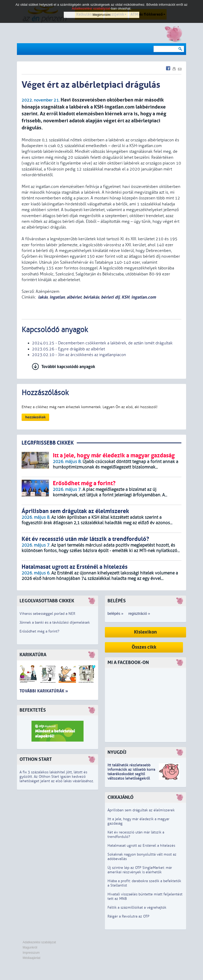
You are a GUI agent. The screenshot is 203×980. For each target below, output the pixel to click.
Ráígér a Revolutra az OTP (128, 916)
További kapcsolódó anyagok (68, 367)
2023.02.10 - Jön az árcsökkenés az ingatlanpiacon (79, 355)
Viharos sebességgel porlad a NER (47, 614)
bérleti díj (110, 297)
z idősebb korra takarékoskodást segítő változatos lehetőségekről (131, 774)
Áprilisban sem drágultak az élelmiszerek (141, 810)
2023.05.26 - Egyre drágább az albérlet (68, 349)
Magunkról (30, 947)
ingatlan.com (144, 297)
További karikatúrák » (44, 691)
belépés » (115, 614)
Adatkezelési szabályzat (39, 942)
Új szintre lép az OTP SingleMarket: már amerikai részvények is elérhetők (140, 870)
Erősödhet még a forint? (39, 631)
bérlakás (91, 297)
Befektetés (33, 710)
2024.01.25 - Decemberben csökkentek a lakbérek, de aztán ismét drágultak (102, 343)
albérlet (74, 297)
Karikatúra (33, 655)
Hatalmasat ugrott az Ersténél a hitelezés (141, 846)
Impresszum (31, 953)
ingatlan (57, 297)
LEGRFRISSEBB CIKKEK (48, 443)
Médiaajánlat (31, 958)
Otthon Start (36, 759)
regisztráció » (139, 614)
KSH (125, 297)
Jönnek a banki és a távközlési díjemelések (55, 622)
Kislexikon (145, 632)
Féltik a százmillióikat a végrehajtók (137, 908)
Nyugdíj (117, 752)
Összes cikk (144, 647)
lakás (43, 297)
